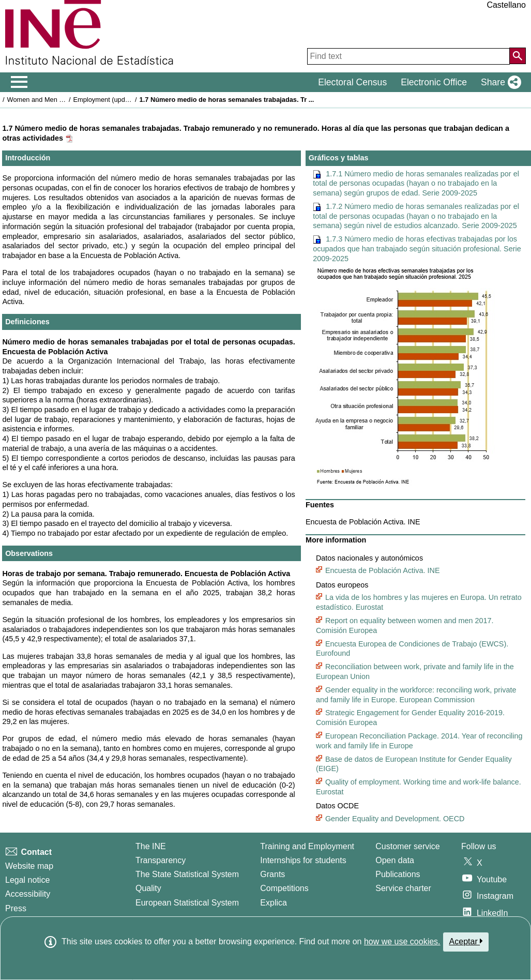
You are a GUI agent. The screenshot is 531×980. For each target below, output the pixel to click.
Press (16, 908)
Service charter (403, 888)
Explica (274, 903)
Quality (148, 888)
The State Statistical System (187, 874)
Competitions (284, 888)
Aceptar (466, 941)
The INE (151, 846)
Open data (395, 860)
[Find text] (408, 56)
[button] (499, 82)
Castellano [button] (506, 5)
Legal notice (27, 880)
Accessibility (28, 894)
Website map (29, 866)
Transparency (161, 860)
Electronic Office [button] (434, 82)
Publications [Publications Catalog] (398, 874)
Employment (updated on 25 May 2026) (132, 100)
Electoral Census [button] (352, 82)
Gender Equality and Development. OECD (395, 819)
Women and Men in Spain (45, 100)
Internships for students (303, 860)
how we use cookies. (402, 941)
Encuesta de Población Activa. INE (383, 570)
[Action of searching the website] (518, 56)
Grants (272, 874)
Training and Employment (307, 846)
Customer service (407, 846)
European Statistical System (187, 903)
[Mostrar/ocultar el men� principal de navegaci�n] (19, 82)
